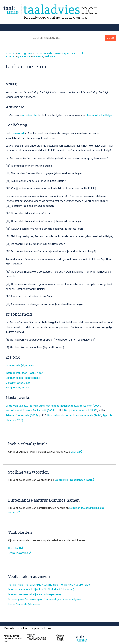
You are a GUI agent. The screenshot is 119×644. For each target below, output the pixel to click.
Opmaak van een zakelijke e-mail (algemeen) (34, 594)
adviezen (10, 53)
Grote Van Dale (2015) (19, 406)
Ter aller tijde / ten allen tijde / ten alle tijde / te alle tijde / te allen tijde (49, 585)
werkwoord (50, 56)
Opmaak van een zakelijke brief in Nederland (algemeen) (41, 590)
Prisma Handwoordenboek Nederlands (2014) (74, 415)
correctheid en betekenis (48, 53)
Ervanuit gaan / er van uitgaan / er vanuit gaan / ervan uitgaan (44, 599)
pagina (76, 452)
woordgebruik (25, 53)
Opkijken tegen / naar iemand (23, 378)
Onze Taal (16, 548)
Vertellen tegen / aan (18, 383)
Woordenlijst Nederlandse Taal (74, 480)
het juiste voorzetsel (72, 53)
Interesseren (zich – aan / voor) (25, 373)
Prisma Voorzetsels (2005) (22, 415)
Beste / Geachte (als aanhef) (25, 604)
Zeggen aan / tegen (17, 388)
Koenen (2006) (92, 406)
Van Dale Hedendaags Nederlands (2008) (58, 406)
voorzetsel (38, 56)
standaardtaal (30, 115)
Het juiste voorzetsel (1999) (81, 411)
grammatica (24, 56)
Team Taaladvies (20, 553)
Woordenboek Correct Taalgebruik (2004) (30, 411)
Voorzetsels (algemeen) (20, 365)
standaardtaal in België (99, 115)
